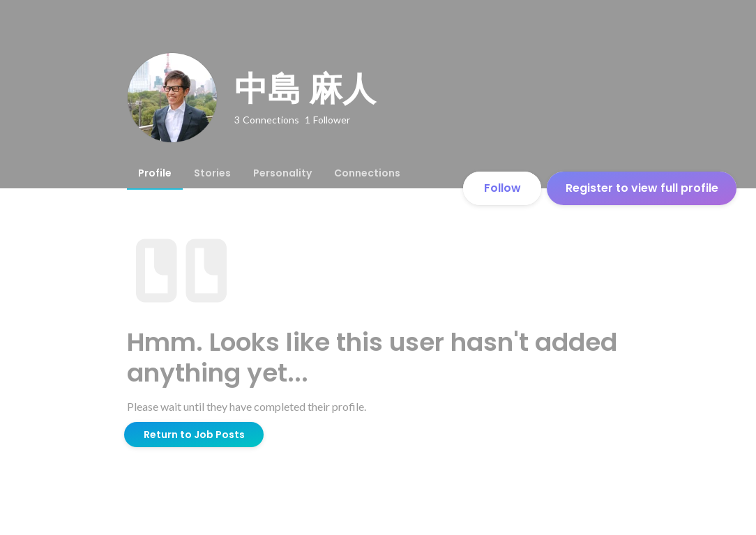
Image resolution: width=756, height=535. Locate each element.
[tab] (155, 173)
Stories (212, 173)
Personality (282, 173)
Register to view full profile (642, 188)
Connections (367, 173)
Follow (502, 188)
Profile (155, 173)
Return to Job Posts (194, 435)
